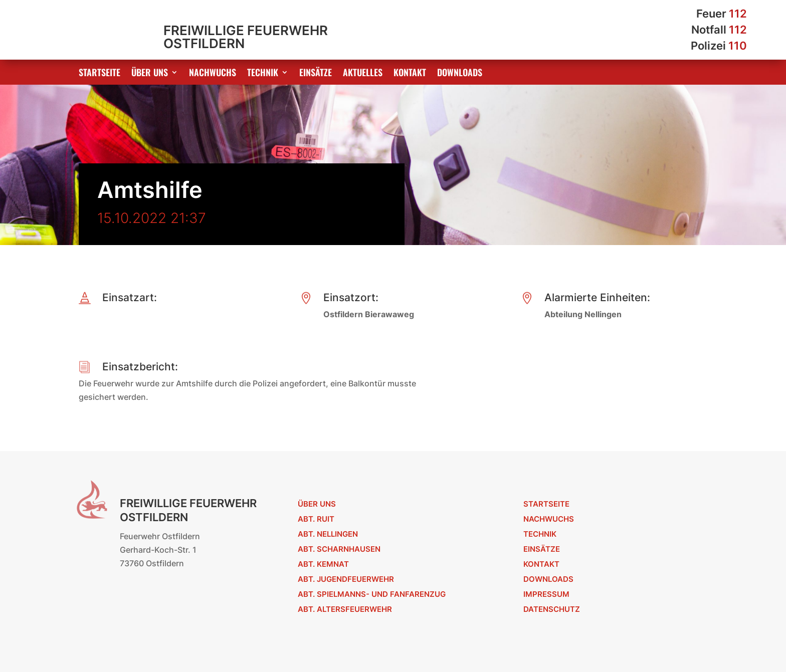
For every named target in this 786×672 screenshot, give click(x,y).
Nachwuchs (213, 74)
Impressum (546, 594)
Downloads (460, 74)
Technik (263, 74)
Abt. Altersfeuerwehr (345, 609)
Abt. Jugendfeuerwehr (346, 579)
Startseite (100, 74)
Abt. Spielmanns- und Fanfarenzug (372, 594)
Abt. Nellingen (328, 534)
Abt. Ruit (316, 519)
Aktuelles (363, 74)
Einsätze (316, 74)
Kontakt (410, 74)
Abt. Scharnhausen (339, 549)
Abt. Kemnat (323, 564)
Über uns (150, 74)
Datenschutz (552, 609)
